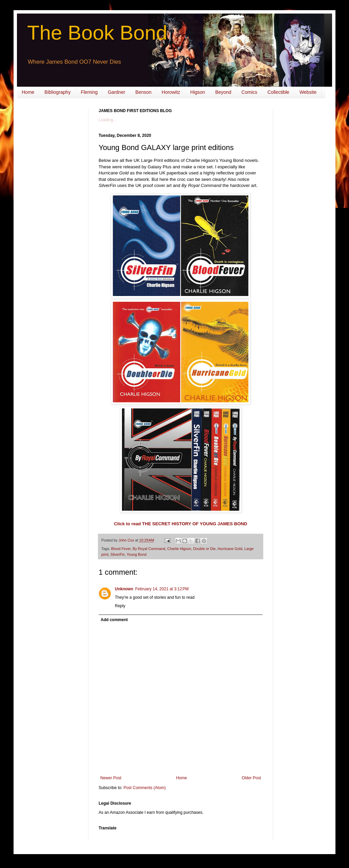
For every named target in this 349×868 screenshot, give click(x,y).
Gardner (116, 92)
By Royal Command (149, 549)
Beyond (223, 92)
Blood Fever (121, 549)
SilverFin (118, 554)
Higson (198, 92)
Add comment (114, 620)
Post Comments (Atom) (145, 788)
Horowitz (171, 92)
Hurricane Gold (230, 549)
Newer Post (111, 778)
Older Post (251, 778)
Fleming (89, 92)
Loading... (108, 120)
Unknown (124, 589)
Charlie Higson (179, 549)
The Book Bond (97, 33)
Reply (120, 606)
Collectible (278, 92)
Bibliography (57, 92)
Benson (143, 92)
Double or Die (204, 549)
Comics (250, 92)
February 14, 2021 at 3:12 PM (162, 589)
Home (28, 92)
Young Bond (137, 554)
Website (308, 92)
